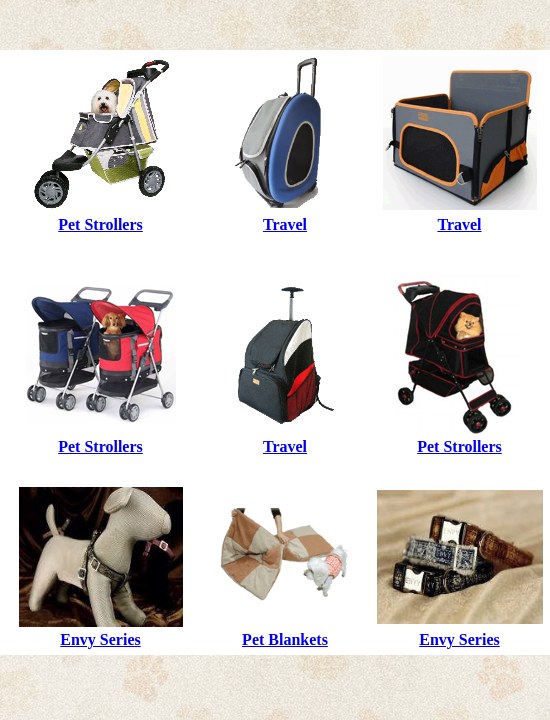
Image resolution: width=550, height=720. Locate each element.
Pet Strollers (100, 224)
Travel (285, 224)
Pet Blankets (285, 639)
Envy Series (100, 639)
